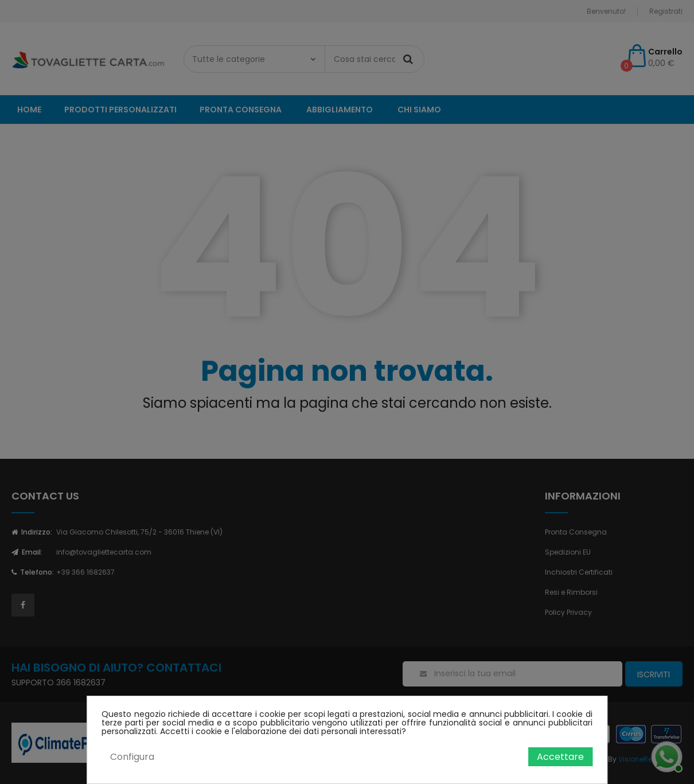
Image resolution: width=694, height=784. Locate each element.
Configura (132, 757)
